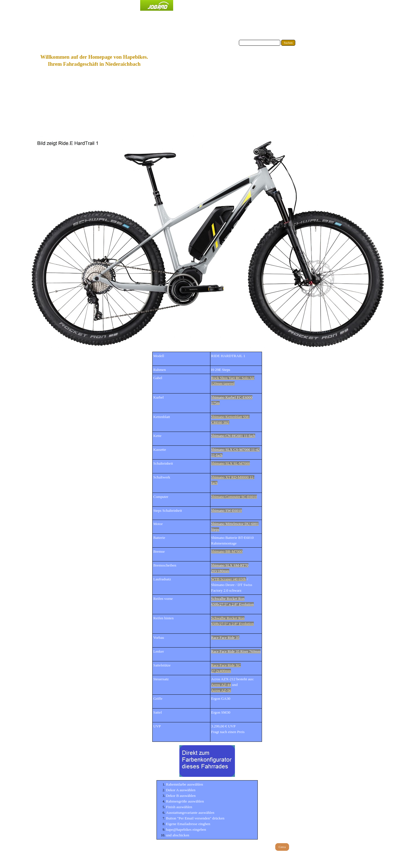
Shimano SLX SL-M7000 (231, 463)
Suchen (288, 43)
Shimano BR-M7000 (227, 551)
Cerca (282, 847)
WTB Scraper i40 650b (229, 579)
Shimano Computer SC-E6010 (234, 497)
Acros (221, 685)
